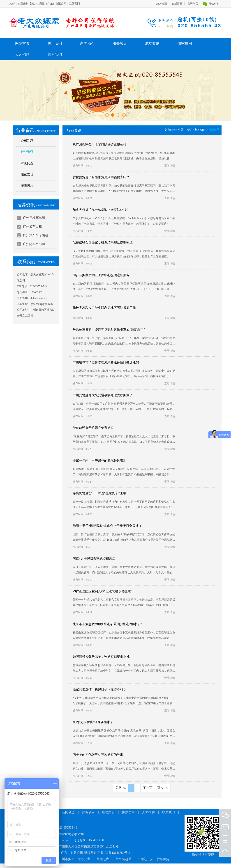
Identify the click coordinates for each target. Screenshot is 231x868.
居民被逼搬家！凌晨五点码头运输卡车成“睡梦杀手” (109, 330)
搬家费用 (185, 43)
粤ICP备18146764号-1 (115, 853)
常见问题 (27, 163)
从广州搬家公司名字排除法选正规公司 (99, 145)
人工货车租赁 (160, 859)
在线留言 (177, 4)
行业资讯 (27, 152)
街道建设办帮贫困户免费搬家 (93, 428)
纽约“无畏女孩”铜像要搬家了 (93, 722)
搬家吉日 (27, 174)
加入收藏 (162, 4)
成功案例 (152, 43)
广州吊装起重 (122, 859)
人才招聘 (22, 55)
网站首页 (22, 43)
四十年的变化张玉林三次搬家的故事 (98, 755)
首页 (189, 130)
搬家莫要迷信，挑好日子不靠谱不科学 (99, 689)
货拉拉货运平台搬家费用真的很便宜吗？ (101, 177)
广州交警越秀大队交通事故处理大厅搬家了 (103, 395)
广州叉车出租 (32, 227)
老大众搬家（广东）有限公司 (32, 23)
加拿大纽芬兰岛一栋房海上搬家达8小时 (100, 210)
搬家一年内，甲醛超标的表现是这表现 (99, 461)
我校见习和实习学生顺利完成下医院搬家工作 (104, 308)
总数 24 (121, 788)
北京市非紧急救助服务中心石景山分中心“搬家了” (107, 624)
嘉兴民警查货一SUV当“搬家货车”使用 (99, 493)
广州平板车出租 (34, 218)
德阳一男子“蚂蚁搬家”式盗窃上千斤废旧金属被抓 (107, 526)
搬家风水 (27, 186)
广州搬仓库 (101, 859)
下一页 (148, 788)
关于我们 (55, 43)
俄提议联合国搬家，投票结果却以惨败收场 (103, 243)
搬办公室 (84, 859)
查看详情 (170, 166)
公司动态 (27, 141)
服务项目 (120, 43)
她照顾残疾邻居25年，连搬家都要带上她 (101, 657)
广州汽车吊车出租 (36, 235)
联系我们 (55, 55)
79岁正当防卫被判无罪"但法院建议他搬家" (102, 591)
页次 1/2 (163, 788)
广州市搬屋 (67, 859)
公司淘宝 (193, 4)
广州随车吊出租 (34, 244)
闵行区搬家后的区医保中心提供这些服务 (101, 275)
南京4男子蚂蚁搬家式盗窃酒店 (94, 559)
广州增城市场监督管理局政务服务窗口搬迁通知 (106, 362)
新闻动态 (87, 43)
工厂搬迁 (141, 859)
